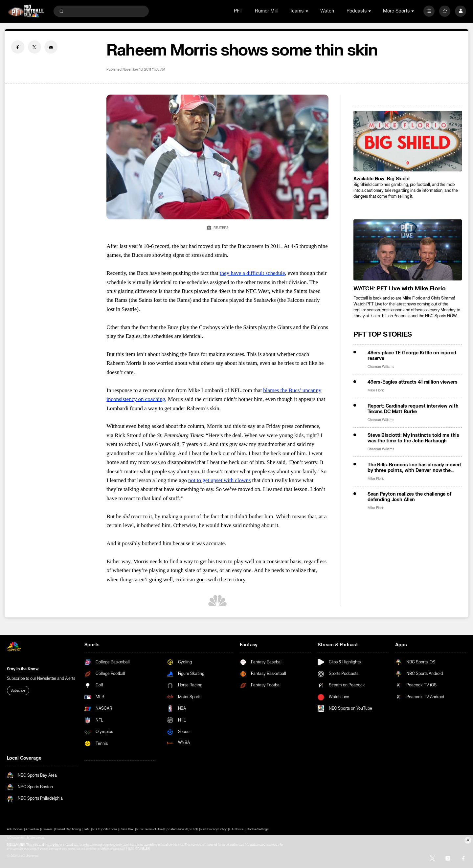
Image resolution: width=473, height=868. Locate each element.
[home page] (26, 11)
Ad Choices (15, 829)
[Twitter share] (34, 47)
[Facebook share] (18, 47)
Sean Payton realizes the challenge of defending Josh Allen (409, 497)
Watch (327, 11)
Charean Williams (381, 367)
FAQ (87, 829)
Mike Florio (376, 390)
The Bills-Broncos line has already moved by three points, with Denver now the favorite (414, 468)
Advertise (32, 829)
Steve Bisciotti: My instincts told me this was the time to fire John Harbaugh (413, 438)
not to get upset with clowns (219, 480)
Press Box (126, 829)
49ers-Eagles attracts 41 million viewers (413, 382)
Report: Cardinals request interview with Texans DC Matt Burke (413, 409)
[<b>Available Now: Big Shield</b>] (408, 141)
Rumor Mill (266, 11)
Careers (47, 829)
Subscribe (18, 690)
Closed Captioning (68, 829)
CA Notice (236, 829)
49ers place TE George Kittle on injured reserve (412, 356)
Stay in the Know (23, 669)
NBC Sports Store (105, 829)
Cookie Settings (258, 829)
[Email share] (51, 47)
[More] (429, 11)
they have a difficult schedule (252, 273)
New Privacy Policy (214, 829)
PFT (238, 11)
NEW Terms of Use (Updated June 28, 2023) (167, 829)
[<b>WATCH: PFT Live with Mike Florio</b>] (408, 250)
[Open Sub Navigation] (307, 11)
